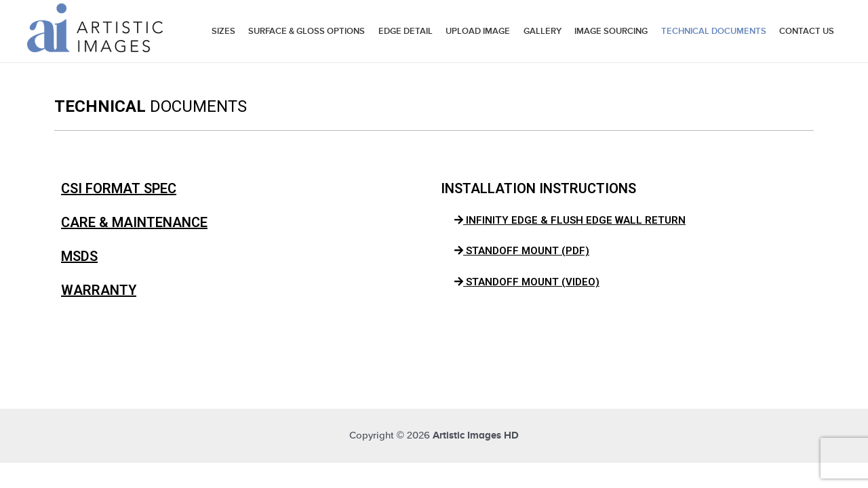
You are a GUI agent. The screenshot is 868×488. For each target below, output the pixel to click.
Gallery (542, 31)
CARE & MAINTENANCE (134, 222)
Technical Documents (714, 31)
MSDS (79, 256)
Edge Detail (406, 31)
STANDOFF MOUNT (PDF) (522, 251)
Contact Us (807, 31)
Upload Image (478, 31)
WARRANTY (99, 290)
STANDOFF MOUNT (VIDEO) (527, 282)
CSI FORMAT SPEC (119, 188)
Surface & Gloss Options (307, 31)
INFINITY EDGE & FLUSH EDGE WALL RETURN (570, 220)
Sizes (223, 31)
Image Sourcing (611, 31)
